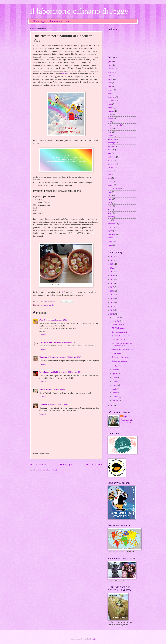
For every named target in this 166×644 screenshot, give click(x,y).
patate (110, 199)
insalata (110, 167)
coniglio (111, 108)
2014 (112, 303)
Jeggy (125, 417)
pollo (109, 206)
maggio (115, 385)
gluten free (111, 164)
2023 (112, 268)
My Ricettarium (46, 342)
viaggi (110, 241)
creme (110, 115)
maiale (51, 305)
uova (109, 227)
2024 (112, 264)
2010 (112, 405)
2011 (112, 314)
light (109, 178)
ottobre (115, 366)
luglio (115, 377)
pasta (109, 196)
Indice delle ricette (60, 21)
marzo (115, 393)
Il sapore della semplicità (121, 336)
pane (109, 192)
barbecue (111, 69)
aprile (115, 389)
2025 (112, 260)
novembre (116, 321)
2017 (112, 291)
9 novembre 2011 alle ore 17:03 (70, 357)
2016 (112, 295)
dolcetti (110, 129)
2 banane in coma (118, 340)
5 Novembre (117, 353)
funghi (110, 160)
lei (62, 292)
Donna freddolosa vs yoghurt (122, 349)
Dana (41, 320)
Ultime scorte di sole (120, 361)
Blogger (93, 639)
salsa (109, 213)
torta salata (112, 224)
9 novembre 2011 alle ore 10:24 (64, 342)
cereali (110, 93)
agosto (115, 374)
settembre (116, 370)
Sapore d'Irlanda (118, 324)
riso (109, 210)
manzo (110, 185)
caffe (109, 86)
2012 (112, 310)
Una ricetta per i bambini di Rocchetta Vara (122, 345)
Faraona (110, 136)
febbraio (116, 397)
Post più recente (38, 464)
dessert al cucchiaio (115, 125)
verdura (110, 238)
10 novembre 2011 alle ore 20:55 (59, 404)
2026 (112, 256)
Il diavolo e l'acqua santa (121, 357)
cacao (110, 83)
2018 (112, 287)
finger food (112, 139)
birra (109, 76)
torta (109, 220)
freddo (110, 150)
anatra (110, 65)
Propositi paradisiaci (119, 332)
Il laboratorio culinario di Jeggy (79, 11)
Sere (41, 390)
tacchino (111, 217)
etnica (110, 132)
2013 (112, 306)
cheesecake (112, 97)
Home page (39, 21)
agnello (110, 62)
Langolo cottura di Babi (49, 372)
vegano (110, 231)
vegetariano (112, 234)
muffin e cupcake (114, 188)
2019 (112, 283)
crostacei (111, 118)
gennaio (116, 400)
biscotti (110, 79)
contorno (111, 111)
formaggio (44, 305)
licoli (109, 175)
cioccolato (111, 100)
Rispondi (43, 334)
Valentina (43, 404)
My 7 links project (119, 328)
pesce (110, 203)
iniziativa (65, 74)
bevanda (111, 72)
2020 (112, 280)
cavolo (110, 90)
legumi (110, 171)
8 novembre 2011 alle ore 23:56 (56, 320)
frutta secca (112, 157)
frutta (110, 153)
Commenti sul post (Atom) (47, 470)
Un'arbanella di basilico (49, 357)
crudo (110, 122)
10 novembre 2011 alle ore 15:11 (55, 390)
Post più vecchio (94, 464)
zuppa (110, 245)
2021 (112, 276)
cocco (110, 104)
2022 (112, 272)
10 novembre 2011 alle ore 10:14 (70, 372)
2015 (112, 299)
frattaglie (111, 146)
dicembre (116, 317)
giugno (115, 381)
